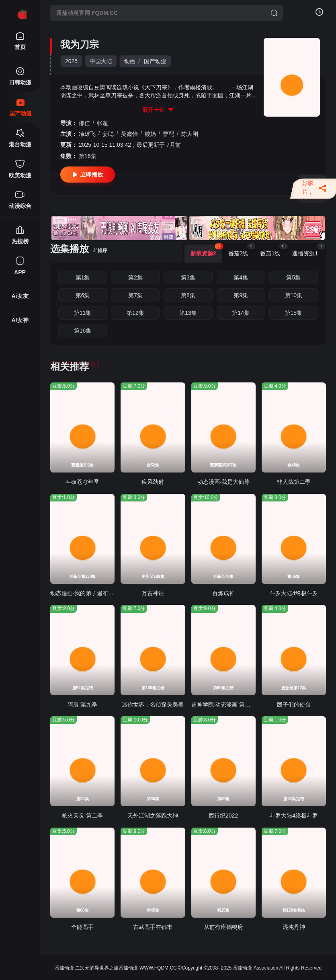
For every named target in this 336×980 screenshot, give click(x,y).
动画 (130, 61)
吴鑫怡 (129, 134)
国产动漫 (155, 61)
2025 (71, 61)
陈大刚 (190, 134)
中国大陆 (101, 61)
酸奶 (150, 134)
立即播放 (88, 175)
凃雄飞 (87, 134)
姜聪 (108, 134)
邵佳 (84, 123)
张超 (102, 123)
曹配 (168, 134)
